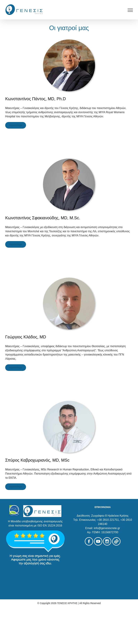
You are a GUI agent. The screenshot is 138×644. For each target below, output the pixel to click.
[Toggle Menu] (130, 10)
